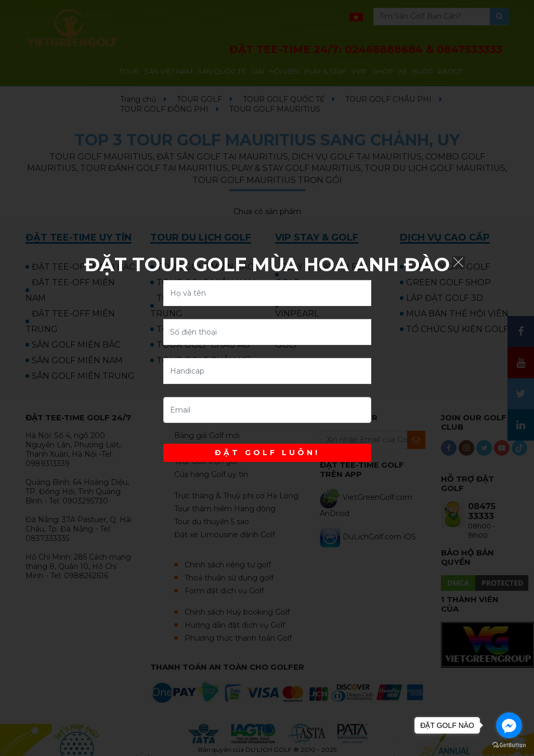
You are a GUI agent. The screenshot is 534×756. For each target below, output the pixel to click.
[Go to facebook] (509, 725)
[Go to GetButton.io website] (509, 745)
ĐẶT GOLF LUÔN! (267, 453)
